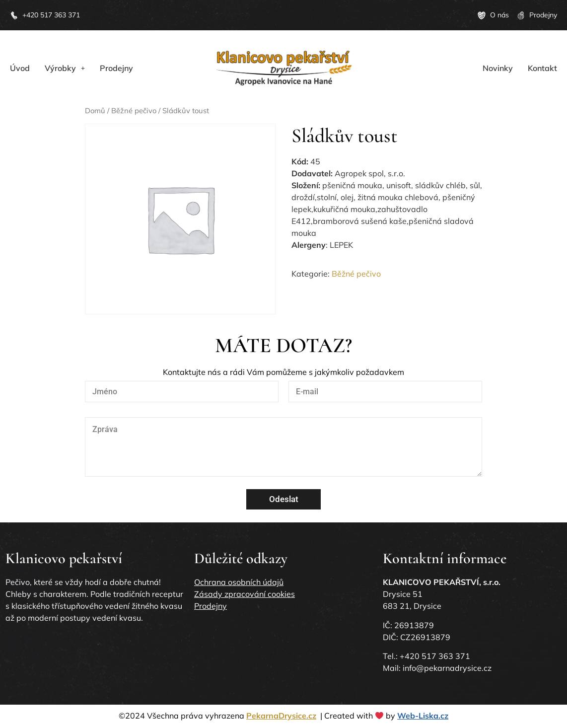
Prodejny (116, 68)
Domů (95, 110)
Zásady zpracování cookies (245, 594)
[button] (65, 68)
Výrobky (65, 68)
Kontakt (542, 68)
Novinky (498, 68)
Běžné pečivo (134, 110)
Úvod (20, 68)
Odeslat (284, 499)
